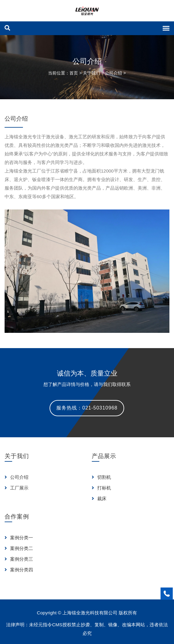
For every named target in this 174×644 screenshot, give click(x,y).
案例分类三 (19, 559)
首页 (74, 73)
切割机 (101, 477)
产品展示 (104, 456)
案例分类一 (19, 538)
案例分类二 (19, 548)
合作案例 (17, 517)
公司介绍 (113, 73)
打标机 (101, 488)
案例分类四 (19, 570)
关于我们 (91, 73)
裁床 (99, 498)
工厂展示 (17, 488)
